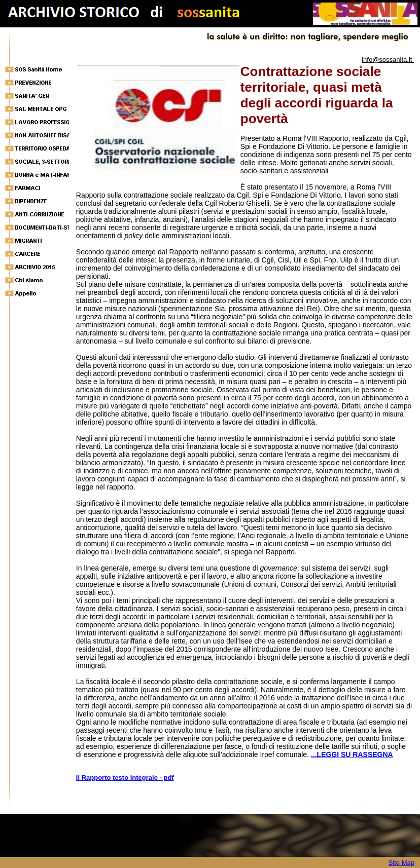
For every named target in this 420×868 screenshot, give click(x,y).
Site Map (401, 863)
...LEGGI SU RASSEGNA (352, 754)
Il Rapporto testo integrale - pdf (125, 778)
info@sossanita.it (388, 60)
